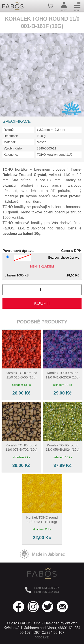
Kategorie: (11, 155)
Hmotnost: (11, 136)
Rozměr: (10, 130)
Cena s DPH (71, 251)
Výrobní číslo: (13, 148)
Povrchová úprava (18, 251)
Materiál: (10, 142)
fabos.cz (42, 637)
